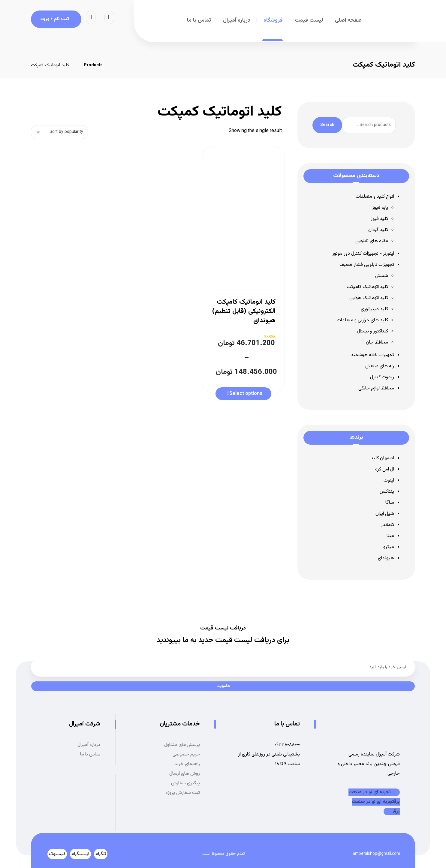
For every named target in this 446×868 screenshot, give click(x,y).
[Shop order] (59, 132)
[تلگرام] (101, 854)
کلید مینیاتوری (374, 309)
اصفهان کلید (382, 458)
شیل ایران (385, 514)
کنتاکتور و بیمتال (372, 331)
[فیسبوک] (57, 854)
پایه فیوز (380, 208)
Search (327, 125)
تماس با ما (90, 754)
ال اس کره (385, 469)
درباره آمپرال (89, 745)
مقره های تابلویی (372, 241)
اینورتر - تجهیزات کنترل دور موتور (363, 254)
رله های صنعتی (380, 366)
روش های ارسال (185, 774)
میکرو (389, 547)
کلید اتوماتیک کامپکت (367, 287)
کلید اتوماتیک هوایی (369, 298)
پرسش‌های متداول (182, 745)
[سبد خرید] (91, 18)
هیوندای (386, 558)
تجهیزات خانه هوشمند (372, 355)
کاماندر (387, 525)
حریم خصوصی (186, 754)
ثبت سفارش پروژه (183, 793)
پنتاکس (387, 492)
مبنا (390, 536)
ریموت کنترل (382, 377)
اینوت (389, 481)
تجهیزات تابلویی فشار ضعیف (367, 265)
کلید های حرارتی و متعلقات (362, 320)
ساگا (390, 503)
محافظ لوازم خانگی (376, 388)
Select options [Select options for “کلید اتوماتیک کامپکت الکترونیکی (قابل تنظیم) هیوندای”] (246, 394)
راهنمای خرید (187, 764)
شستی (382, 276)
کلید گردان (378, 230)
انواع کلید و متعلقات (375, 197)
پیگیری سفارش (185, 783)
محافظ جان (377, 342)
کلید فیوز (379, 219)
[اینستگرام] (80, 854)
